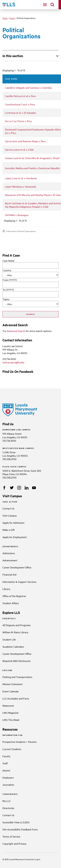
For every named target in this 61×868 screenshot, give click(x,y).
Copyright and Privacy (14, 844)
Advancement (10, 560)
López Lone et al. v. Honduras (21, 178)
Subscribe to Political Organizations (21, 231)
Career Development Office (17, 567)
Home (5, 18)
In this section (13, 56)
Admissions (9, 553)
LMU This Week (11, 720)
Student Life (9, 639)
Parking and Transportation (17, 677)
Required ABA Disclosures (17, 661)
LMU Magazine (11, 713)
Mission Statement (13, 684)
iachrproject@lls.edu (13, 362)
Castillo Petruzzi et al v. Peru (20, 96)
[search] (52, 5)
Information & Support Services (19, 582)
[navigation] (45, 5)
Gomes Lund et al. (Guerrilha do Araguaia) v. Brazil (32, 158)
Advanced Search (16, 331)
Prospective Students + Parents (20, 742)
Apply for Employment (15, 537)
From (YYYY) (10, 280)
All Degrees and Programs (17, 625)
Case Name (8, 261)
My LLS (6, 801)
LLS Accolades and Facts (16, 698)
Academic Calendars (13, 647)
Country (7, 270)
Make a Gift (9, 530)
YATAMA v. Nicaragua (17, 215)
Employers (8, 777)
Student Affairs (11, 603)
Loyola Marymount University (19, 859)
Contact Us (8, 508)
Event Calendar (11, 691)
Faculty (6, 756)
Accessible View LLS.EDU (16, 822)
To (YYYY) (8, 290)
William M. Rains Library (15, 632)
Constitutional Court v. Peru (20, 104)
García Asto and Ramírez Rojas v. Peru (25, 141)
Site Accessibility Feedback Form (20, 829)
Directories (8, 808)
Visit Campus (10, 515)
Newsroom (8, 706)
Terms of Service (11, 836)
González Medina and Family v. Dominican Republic (32, 168)
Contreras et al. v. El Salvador (21, 113)
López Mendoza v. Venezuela (20, 186)
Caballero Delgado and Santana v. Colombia (28, 88)
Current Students (12, 749)
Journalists (8, 785)
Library (6, 589)
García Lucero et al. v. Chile (19, 149)
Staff (5, 763)
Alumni (6, 770)
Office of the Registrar (14, 596)
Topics (12, 18)
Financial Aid (9, 574)
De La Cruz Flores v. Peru (18, 121)
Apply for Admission (13, 523)
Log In (38, 859)
